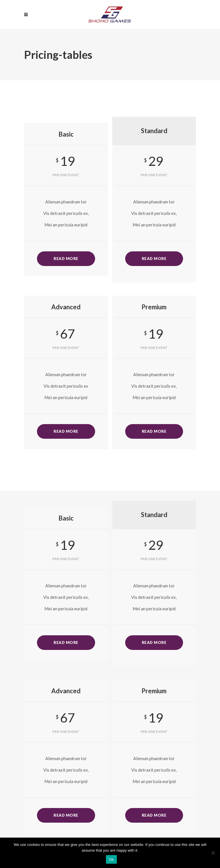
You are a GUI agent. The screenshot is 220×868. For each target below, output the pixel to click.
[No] (213, 853)
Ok (111, 860)
